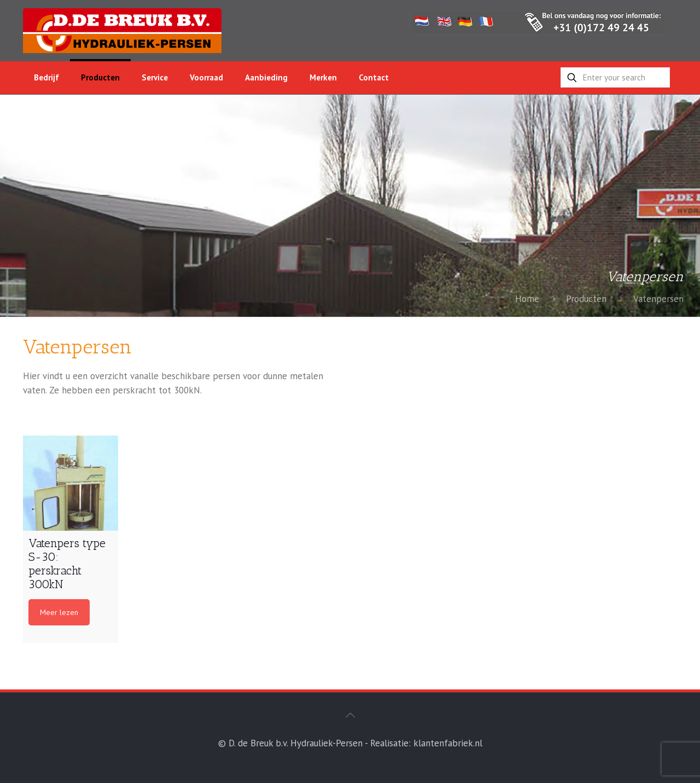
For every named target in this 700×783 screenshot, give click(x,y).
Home (527, 299)
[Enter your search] (615, 77)
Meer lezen (59, 612)
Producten (586, 299)
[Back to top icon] (350, 715)
